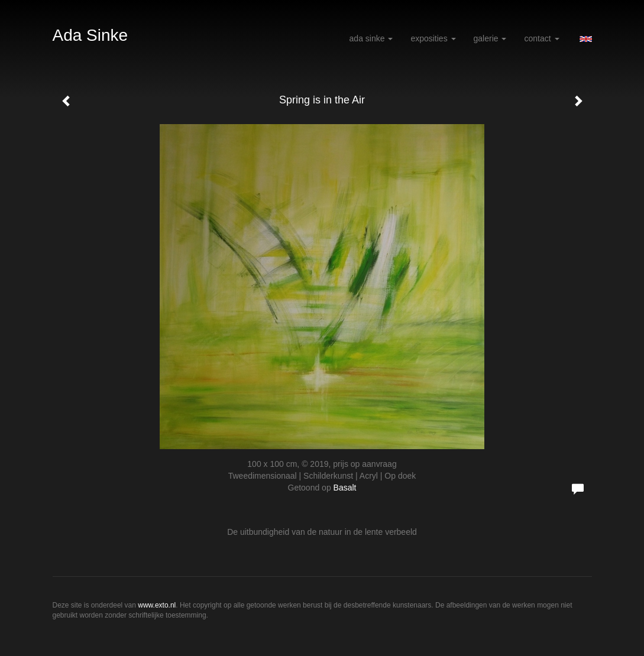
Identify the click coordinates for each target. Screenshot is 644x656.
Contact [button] (541, 38)
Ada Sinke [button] (371, 38)
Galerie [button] (490, 38)
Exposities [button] (433, 38)
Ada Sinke (90, 35)
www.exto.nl (157, 605)
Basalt (345, 488)
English (586, 39)
